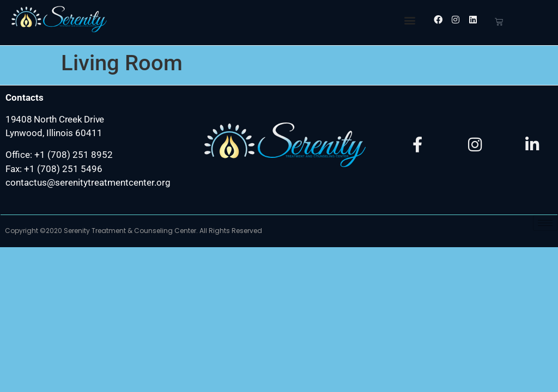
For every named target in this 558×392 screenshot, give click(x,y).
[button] (410, 20)
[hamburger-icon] (545, 223)
